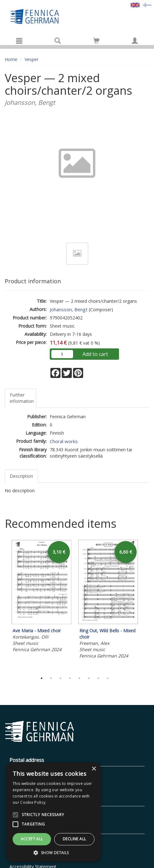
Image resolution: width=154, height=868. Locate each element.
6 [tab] (89, 678)
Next (146, 605)
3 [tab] (60, 678)
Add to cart (95, 354)
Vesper (31, 59)
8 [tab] (108, 678)
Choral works (64, 441)
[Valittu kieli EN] (135, 5)
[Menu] (19, 41)
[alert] (54, 812)
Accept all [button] (32, 839)
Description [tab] (21, 476)
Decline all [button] (74, 839)
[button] (54, 852)
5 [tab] (79, 678)
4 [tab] (70, 678)
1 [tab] (42, 678)
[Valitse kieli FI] (147, 5)
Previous (3, 605)
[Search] (58, 41)
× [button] (94, 769)
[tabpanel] (41, 597)
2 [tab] (51, 678)
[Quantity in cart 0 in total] (96, 42)
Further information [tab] (22, 398)
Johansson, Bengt (69, 309)
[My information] (135, 41)
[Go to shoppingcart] (96, 41)
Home (11, 59)
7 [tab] (98, 678)
